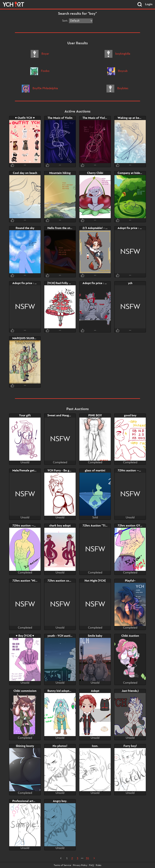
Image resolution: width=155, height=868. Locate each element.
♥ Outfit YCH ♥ (25, 118)
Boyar (40, 54)
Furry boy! (130, 746)
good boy (130, 416)
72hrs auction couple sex (64, 581)
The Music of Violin (60, 118)
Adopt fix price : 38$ (26, 283)
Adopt (95, 691)
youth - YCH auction (61, 636)
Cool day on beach (25, 173)
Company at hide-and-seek (135, 173)
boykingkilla (117, 54)
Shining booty (25, 746)
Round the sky (25, 228)
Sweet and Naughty (60, 416)
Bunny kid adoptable (61, 691)
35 (87, 859)
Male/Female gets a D (27, 471)
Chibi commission (25, 691)
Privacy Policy (80, 865)
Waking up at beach (131, 118)
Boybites (117, 88)
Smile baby (95, 636)
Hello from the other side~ (65, 228)
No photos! (60, 746)
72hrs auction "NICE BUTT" (30, 581)
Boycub (117, 71)
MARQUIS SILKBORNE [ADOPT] (33, 338)
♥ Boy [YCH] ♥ (25, 636)
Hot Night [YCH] (95, 581)
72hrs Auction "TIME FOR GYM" (103, 526)
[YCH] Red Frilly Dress (62, 283)
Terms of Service (62, 865)
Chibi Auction (130, 636)
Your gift (25, 416)
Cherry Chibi (95, 173)
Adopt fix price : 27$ (131, 228)
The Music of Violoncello (98, 118)
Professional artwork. (26, 801)
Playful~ (130, 581)
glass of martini (95, 471)
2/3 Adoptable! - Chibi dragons (103, 228)
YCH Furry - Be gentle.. (62, 471)
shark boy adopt (60, 526)
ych (130, 283)
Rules (99, 865)
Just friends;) (130, 691)
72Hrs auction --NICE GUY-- (31, 526)
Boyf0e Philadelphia (40, 88)
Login (149, 4)
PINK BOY (95, 416)
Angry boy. (60, 801)
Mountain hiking (60, 173)
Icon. (95, 746)
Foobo (40, 71)
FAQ (92, 865)
